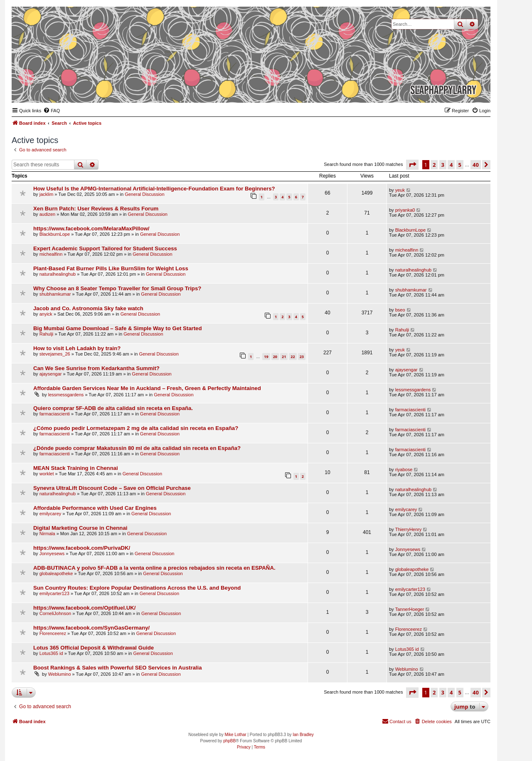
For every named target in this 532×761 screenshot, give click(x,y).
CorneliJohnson (55, 613)
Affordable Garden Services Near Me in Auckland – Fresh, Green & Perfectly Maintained (147, 388)
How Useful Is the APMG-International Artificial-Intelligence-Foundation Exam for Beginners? (154, 189)
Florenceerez (53, 633)
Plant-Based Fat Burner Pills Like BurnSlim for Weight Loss (111, 268)
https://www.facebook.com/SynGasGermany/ (91, 628)
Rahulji (47, 334)
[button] (412, 165)
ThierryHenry (409, 529)
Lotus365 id (51, 653)
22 (293, 357)
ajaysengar (51, 374)
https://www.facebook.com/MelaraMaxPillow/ (91, 229)
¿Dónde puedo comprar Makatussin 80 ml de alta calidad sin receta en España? (137, 448)
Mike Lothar (235, 735)
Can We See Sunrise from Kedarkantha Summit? (96, 368)
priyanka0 (405, 210)
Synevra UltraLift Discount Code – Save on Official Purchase (112, 488)
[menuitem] (52, 111)
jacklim (47, 194)
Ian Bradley (303, 735)
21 (284, 357)
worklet (47, 474)
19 (266, 357)
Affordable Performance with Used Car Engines (95, 508)
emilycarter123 (54, 593)
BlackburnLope (55, 234)
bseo (400, 310)
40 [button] (476, 165)
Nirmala (47, 534)
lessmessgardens (66, 395)
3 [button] (443, 165)
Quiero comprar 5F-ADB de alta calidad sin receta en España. (113, 408)
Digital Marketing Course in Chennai (80, 528)
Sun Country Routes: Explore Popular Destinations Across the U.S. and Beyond (137, 588)
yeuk (400, 190)
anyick (46, 314)
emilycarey (50, 514)
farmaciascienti (55, 414)
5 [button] (460, 165)
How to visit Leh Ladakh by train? (77, 348)
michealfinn (51, 254)
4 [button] (451, 165)
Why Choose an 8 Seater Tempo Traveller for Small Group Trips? (117, 288)
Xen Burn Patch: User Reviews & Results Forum (96, 209)
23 (302, 357)
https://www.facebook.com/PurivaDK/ (82, 548)
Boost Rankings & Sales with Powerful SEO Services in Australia (118, 668)
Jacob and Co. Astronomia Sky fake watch (88, 308)
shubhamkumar (55, 294)
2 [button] (434, 165)
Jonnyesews (52, 553)
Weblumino (60, 674)
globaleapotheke (56, 573)
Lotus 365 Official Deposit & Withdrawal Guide (94, 648)
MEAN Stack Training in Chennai (76, 468)
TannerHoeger (410, 609)
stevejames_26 (55, 354)
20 (275, 357)
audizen (48, 214)
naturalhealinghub (58, 274)
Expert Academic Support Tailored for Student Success (105, 248)
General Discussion (144, 194)
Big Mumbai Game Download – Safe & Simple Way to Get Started (117, 328)
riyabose (404, 469)
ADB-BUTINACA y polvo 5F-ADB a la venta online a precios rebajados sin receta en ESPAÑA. (154, 568)
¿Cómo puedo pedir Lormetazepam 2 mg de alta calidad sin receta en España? (136, 428)
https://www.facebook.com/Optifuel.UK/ (84, 608)
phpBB (229, 741)
